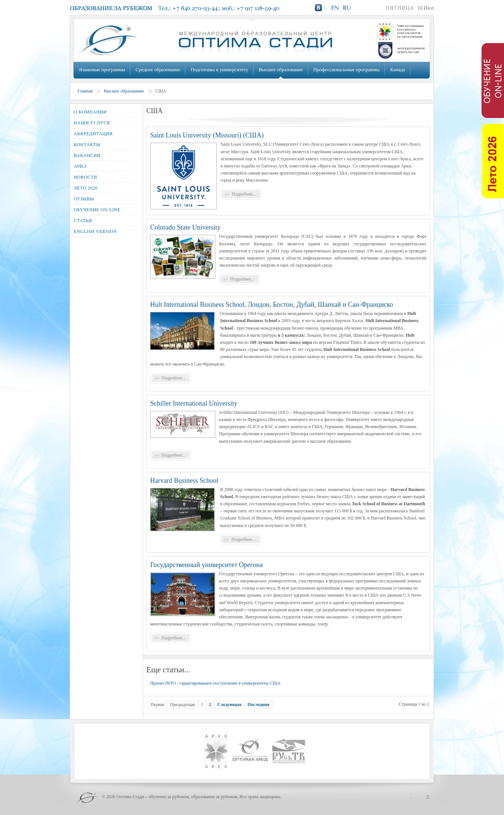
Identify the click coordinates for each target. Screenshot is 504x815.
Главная (85, 91)
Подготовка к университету (219, 69)
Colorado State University (185, 227)
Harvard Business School (184, 481)
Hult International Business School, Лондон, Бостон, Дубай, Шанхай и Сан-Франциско (272, 305)
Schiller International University (194, 403)
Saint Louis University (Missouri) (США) (207, 135)
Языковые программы (102, 69)
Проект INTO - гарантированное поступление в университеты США (215, 683)
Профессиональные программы (347, 69)
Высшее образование (281, 69)
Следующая (230, 705)
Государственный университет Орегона (207, 565)
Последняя (259, 705)
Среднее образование (158, 69)
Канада (398, 69)
